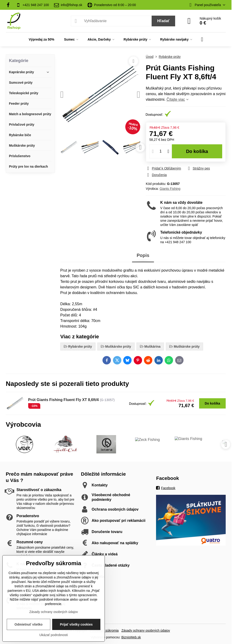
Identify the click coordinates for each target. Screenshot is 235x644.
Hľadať (163, 21)
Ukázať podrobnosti (54, 635)
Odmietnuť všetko (28, 624)
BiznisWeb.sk (131, 637)
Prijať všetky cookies (76, 624)
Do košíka (197, 151)
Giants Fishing (170, 189)
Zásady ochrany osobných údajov (146, 630)
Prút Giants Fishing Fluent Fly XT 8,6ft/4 (63, 400)
